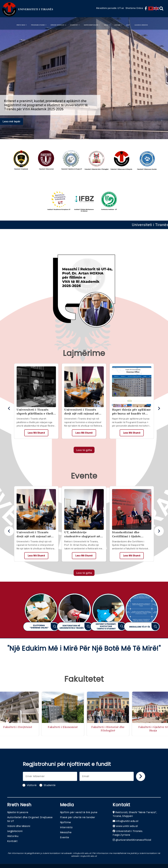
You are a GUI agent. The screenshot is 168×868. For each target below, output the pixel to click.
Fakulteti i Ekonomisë (63, 727)
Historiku (13, 836)
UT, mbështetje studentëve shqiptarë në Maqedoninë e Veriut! (82, 534)
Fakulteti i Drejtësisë (18, 727)
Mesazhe (66, 832)
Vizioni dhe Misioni (19, 826)
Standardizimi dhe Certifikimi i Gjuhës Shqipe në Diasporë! (127, 534)
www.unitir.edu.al (127, 826)
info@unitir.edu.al (127, 821)
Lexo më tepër (12, 121)
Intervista (66, 827)
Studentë (48, 785)
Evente (65, 837)
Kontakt (12, 841)
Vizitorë (30, 785)
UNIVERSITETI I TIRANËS (36, 9)
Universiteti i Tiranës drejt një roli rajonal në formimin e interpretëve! (83, 412)
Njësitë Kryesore (18, 812)
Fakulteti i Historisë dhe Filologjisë (109, 729)
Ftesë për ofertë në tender (78, 817)
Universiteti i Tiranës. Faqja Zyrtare (128, 833)
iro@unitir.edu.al (89, 856)
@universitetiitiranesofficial (133, 840)
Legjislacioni (15, 831)
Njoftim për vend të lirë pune (79, 812)
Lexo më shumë (36, 433)
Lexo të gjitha (84, 450)
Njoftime (66, 822)
